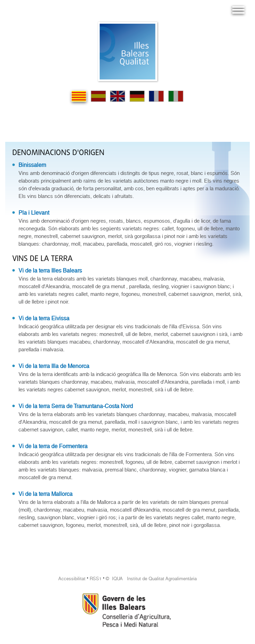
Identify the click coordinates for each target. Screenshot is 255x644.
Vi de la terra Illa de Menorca (54, 366)
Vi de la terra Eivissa (44, 318)
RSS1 (96, 579)
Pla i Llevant (34, 213)
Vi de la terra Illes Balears (50, 271)
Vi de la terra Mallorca (46, 494)
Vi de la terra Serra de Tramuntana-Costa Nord (76, 406)
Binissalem (32, 165)
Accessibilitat (72, 579)
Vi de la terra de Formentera (53, 446)
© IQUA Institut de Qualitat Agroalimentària (151, 579)
